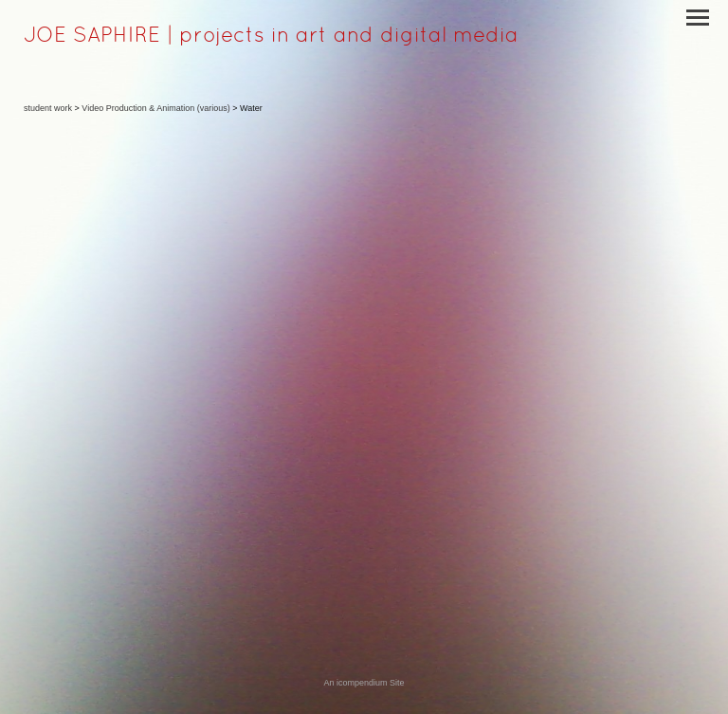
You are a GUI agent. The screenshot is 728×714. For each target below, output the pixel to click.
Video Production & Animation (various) (155, 108)
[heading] (271, 38)
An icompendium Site (364, 683)
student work (48, 108)
